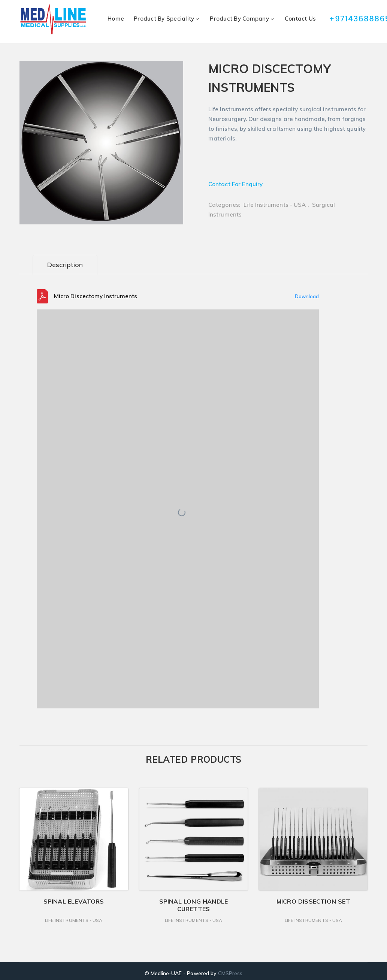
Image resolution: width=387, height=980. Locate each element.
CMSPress (230, 973)
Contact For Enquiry (235, 184)
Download (307, 296)
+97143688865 (349, 19)
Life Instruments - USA (275, 205)
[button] (169, 68)
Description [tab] (65, 265)
